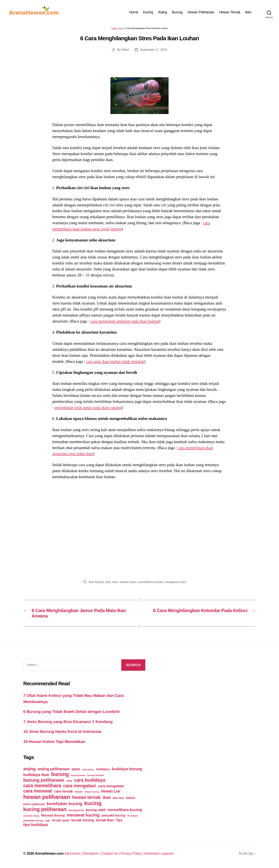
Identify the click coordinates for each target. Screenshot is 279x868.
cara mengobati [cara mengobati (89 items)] (111, 786)
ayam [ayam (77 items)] (76, 769)
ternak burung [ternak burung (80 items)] (83, 820)
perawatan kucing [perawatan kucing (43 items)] (33, 821)
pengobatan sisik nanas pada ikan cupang (88, 407)
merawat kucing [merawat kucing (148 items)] (83, 815)
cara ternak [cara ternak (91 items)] (64, 791)
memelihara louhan (151, 582)
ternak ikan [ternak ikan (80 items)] (105, 820)
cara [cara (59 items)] (69, 781)
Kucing (148, 12)
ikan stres (112, 582)
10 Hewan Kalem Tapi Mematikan (54, 741)
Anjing (162, 12)
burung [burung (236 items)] (60, 774)
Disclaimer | (92, 853)
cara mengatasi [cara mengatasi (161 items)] (80, 786)
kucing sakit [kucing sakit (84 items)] (96, 810)
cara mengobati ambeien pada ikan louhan (125, 321)
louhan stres (128, 582)
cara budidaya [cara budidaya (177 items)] (90, 780)
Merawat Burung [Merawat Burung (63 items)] (53, 815)
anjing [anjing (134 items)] (29, 769)
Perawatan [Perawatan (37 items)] (133, 816)
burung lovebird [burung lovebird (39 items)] (96, 775)
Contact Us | (111, 853)
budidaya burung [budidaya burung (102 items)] (127, 769)
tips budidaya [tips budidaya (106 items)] (36, 825)
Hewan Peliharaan (201, 12)
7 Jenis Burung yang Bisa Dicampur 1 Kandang (68, 722)
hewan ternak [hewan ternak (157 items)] (86, 797)
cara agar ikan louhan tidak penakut (115, 361)
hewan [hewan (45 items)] (79, 792)
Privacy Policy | (133, 853)
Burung (177, 12)
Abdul (125, 50)
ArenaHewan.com (49, 853)
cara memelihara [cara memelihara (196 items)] (42, 786)
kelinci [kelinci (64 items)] (131, 798)
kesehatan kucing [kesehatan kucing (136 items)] (64, 804)
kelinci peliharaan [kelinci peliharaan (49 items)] (34, 804)
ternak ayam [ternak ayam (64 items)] (61, 820)
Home (134, 12)
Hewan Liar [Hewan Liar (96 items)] (111, 791)
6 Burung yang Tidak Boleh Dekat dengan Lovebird (71, 711)
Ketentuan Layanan (159, 853)
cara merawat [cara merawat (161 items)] (38, 791)
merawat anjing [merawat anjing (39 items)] (31, 816)
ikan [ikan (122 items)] (107, 798)
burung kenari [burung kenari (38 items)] (78, 775)
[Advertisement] (139, 528)
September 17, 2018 (153, 50)
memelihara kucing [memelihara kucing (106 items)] (125, 810)
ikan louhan (96, 582)
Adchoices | (74, 853)
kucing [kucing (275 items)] (93, 803)
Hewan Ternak (230, 12)
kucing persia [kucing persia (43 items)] (76, 810)
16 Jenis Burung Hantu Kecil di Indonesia (62, 731)
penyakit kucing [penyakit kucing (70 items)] (113, 815)
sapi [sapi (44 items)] (48, 820)
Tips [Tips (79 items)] (119, 820)
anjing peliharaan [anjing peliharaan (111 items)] (54, 769)
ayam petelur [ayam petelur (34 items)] (88, 769)
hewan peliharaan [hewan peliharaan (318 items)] (47, 797)
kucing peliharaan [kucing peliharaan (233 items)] (45, 809)
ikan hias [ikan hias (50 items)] (118, 798)
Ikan (248, 12)
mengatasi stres (176, 582)
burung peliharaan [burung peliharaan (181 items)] (44, 780)
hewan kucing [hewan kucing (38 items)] (92, 792)
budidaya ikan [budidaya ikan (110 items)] (36, 775)
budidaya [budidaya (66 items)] (103, 769)
